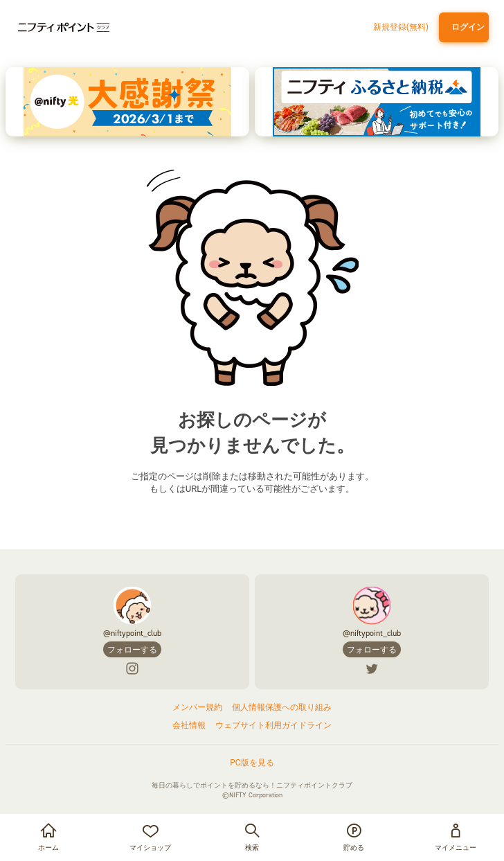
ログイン (466, 27)
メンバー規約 (197, 707)
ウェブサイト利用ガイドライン (273, 725)
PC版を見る (252, 763)
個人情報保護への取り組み (282, 707)
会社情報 (189, 725)
